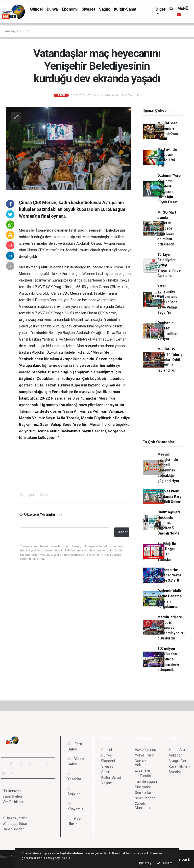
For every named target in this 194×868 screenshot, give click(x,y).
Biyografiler (177, 761)
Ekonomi (70, 9)
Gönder (122, 532)
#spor (44, 495)
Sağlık (104, 9)
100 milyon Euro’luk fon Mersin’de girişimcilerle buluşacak (168, 659)
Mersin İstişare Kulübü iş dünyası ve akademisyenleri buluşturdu (171, 628)
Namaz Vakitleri (141, 763)
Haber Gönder (13, 829)
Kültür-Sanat (125, 9)
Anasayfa (12, 31)
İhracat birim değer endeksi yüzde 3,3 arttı (169, 575)
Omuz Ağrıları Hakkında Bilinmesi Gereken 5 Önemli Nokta (169, 523)
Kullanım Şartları (15, 818)
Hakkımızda (12, 791)
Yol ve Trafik (144, 755)
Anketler (175, 755)
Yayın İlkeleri (12, 796)
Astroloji (175, 772)
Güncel (36, 9)
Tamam (165, 863)
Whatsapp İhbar (15, 824)
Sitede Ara (177, 750)
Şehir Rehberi (145, 798)
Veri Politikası (13, 802)
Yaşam (107, 783)
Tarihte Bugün (146, 781)
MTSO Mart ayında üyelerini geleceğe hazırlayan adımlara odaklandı (167, 228)
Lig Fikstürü (144, 776)
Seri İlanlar (143, 793)
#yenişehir (28, 495)
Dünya (52, 9)
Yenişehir (97, 230)
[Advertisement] (166, 408)
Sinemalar (143, 787)
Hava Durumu (145, 750)
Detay (145, 863)
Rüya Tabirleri (179, 766)
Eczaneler (143, 770)
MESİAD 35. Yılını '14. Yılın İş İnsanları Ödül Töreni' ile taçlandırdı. (170, 360)
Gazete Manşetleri (143, 806)
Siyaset (88, 9)
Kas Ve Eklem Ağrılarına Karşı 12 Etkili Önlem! (170, 496)
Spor (27, 31)
